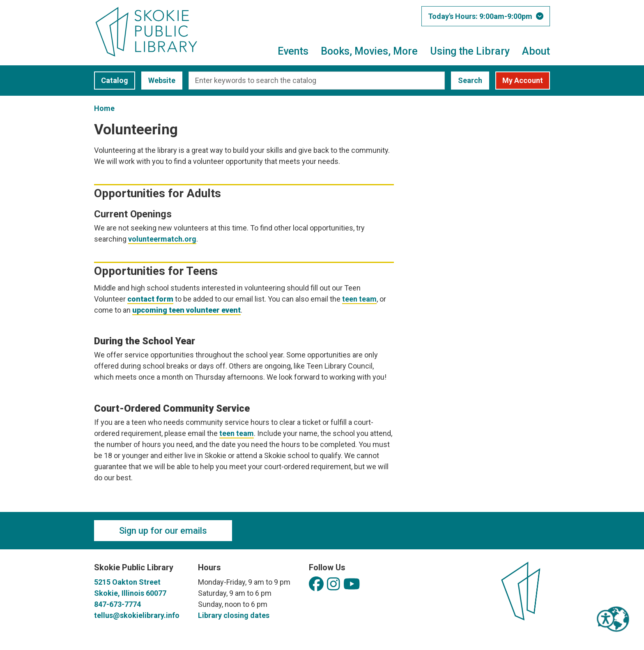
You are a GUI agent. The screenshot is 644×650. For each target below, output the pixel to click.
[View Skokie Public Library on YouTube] (352, 584)
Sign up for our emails (163, 531)
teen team (359, 299)
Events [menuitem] (293, 51)
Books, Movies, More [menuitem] (369, 51)
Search (470, 80)
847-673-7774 (117, 604)
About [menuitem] (536, 51)
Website (158, 80)
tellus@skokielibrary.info (137, 615)
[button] (486, 16)
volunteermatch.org (162, 239)
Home (104, 108)
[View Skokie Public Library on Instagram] (333, 584)
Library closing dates (234, 615)
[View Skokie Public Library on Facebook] (316, 584)
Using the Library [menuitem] (470, 51)
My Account (523, 80)
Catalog (111, 80)
